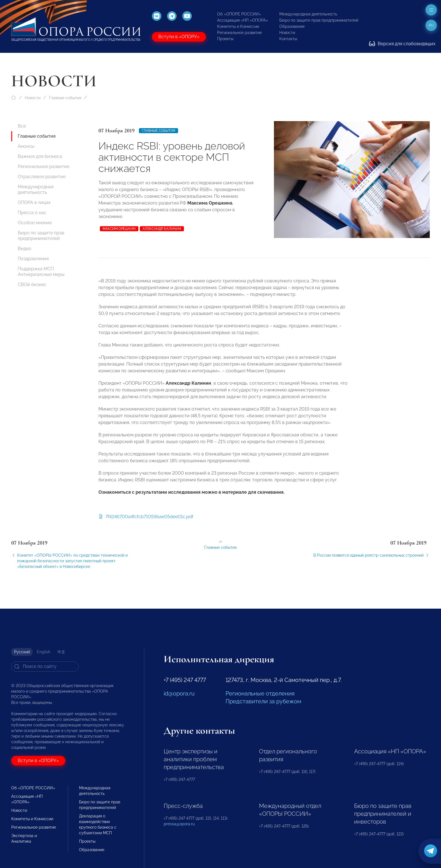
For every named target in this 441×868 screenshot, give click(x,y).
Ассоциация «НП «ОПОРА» (243, 20)
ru (431, 25)
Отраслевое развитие (42, 177)
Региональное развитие (239, 33)
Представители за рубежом (263, 701)
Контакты (288, 39)
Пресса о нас (32, 213)
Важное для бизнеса (40, 156)
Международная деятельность (308, 14)
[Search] (45, 667)
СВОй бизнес (32, 285)
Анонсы (26, 146)
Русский (22, 652)
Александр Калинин (162, 229)
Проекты (225, 39)
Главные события (65, 98)
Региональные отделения (260, 694)
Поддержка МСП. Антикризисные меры (41, 272)
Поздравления (33, 259)
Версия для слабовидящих (402, 44)
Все (22, 126)
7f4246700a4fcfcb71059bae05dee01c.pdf (146, 520)
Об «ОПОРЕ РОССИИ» (239, 14)
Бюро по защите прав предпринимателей (319, 20)
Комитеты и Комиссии (238, 26)
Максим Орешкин (119, 229)
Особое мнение (35, 223)
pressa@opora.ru (179, 824)
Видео (25, 249)
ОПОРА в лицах (34, 202)
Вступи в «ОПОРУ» (179, 37)
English (44, 652)
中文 (61, 652)
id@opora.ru (179, 694)
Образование (292, 26)
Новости (287, 33)
